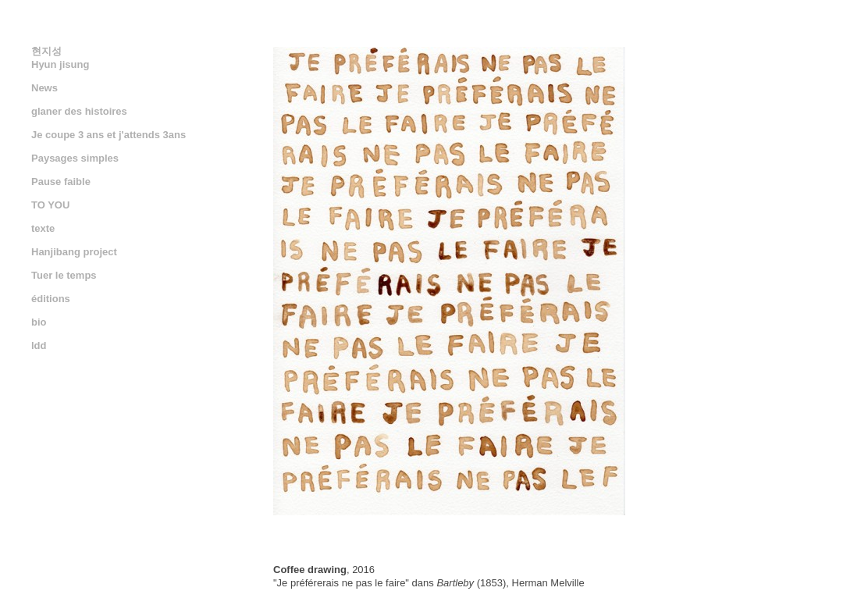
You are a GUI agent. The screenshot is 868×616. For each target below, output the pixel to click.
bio (39, 322)
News (44, 88)
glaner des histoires (79, 111)
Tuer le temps (64, 275)
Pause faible (61, 182)
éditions (51, 299)
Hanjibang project (74, 252)
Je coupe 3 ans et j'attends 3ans (108, 135)
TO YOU (50, 205)
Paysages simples (75, 158)
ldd (39, 345)
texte (43, 228)
